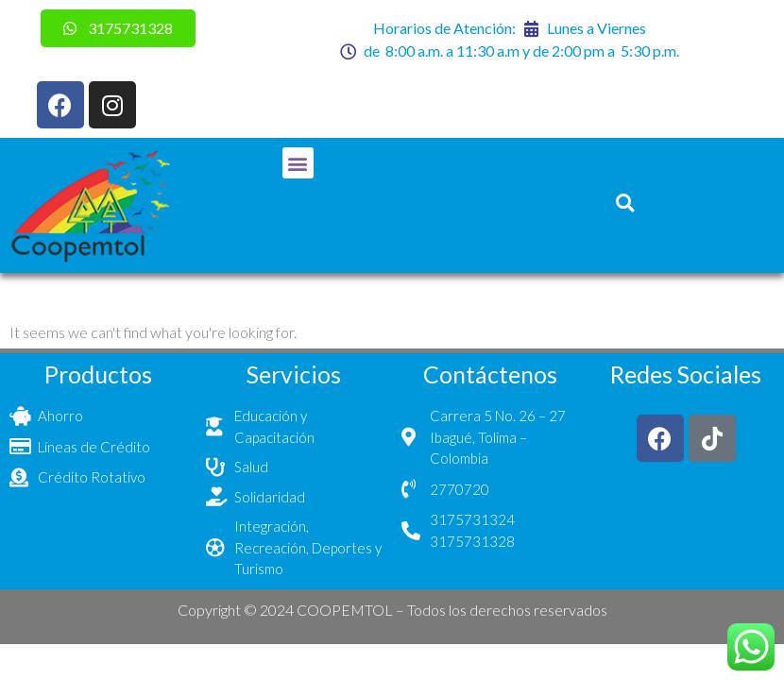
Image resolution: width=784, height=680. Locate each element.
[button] (298, 163)
